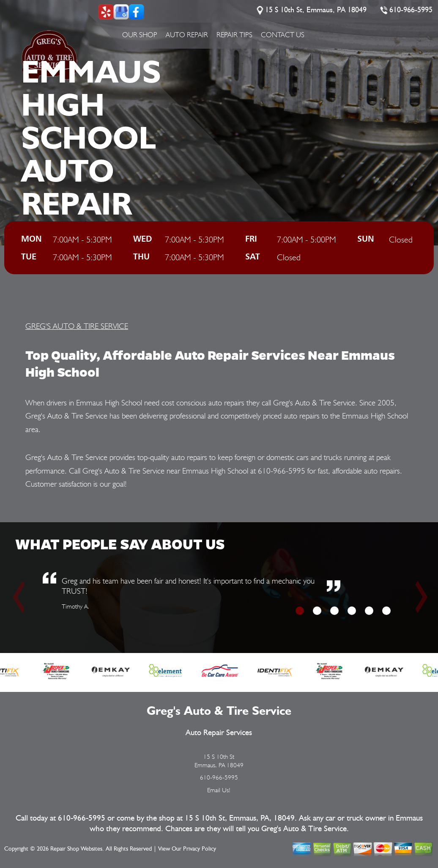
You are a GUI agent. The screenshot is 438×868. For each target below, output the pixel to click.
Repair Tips (234, 35)
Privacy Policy (200, 849)
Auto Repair (187, 35)
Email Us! (219, 790)
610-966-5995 (411, 10)
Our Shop (140, 35)
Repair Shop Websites (76, 849)
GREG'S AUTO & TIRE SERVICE (77, 326)
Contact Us (283, 35)
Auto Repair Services (219, 733)
